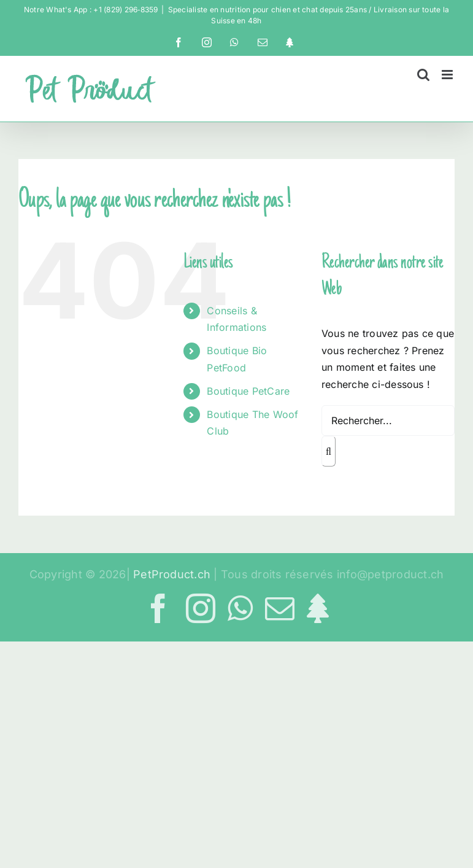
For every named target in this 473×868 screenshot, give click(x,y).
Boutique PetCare (248, 391)
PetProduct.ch (172, 574)
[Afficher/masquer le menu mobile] (448, 75)
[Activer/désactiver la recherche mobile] (423, 75)
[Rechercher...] (388, 420)
